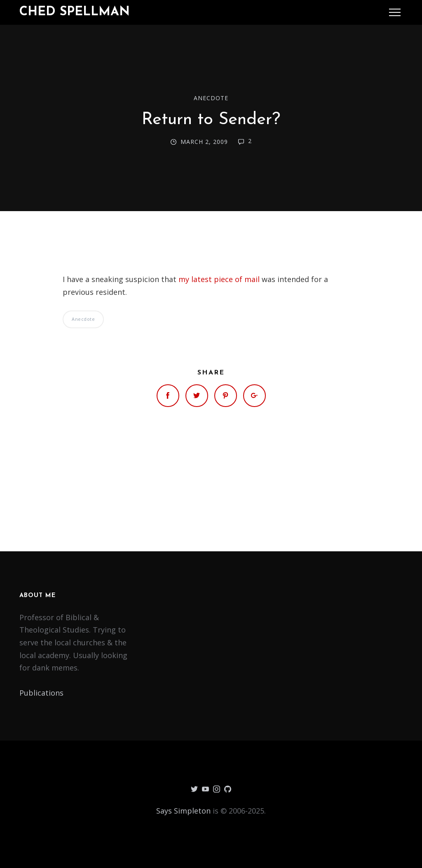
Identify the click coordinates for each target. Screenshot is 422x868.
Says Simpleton (183, 811)
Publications (41, 693)
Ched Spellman (75, 12)
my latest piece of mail (219, 279)
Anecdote (211, 98)
